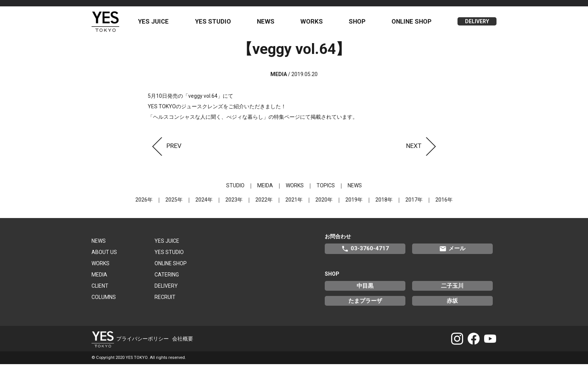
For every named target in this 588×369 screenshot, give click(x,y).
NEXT (423, 150)
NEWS (269, 24)
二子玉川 (452, 290)
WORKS (315, 24)
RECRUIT (165, 302)
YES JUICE (159, 24)
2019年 (354, 204)
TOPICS (326, 190)
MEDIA (99, 279)
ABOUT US (104, 257)
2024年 (204, 204)
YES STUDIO (218, 24)
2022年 (264, 204)
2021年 (294, 204)
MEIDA (265, 190)
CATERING (167, 279)
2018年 (384, 204)
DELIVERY (477, 24)
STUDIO (235, 190)
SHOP (359, 24)
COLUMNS (104, 302)
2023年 (234, 204)
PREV (165, 150)
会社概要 (183, 343)
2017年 (414, 204)
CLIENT (100, 290)
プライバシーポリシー (142, 343)
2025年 (174, 204)
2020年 (324, 204)
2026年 (144, 204)
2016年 (444, 204)
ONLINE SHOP (413, 24)
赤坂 (452, 305)
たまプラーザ (365, 305)
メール (452, 253)
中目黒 (365, 290)
